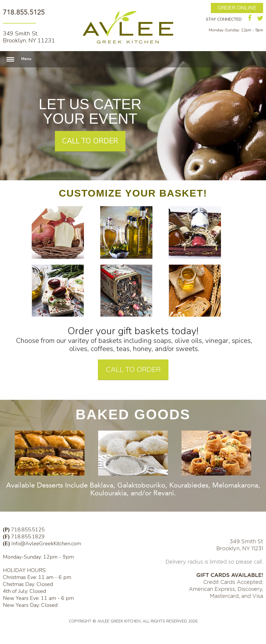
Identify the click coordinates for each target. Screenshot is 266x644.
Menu (26, 59)
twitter (260, 18)
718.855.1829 (28, 537)
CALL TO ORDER (90, 141)
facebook (250, 18)
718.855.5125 (24, 12)
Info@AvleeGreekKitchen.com (46, 544)
